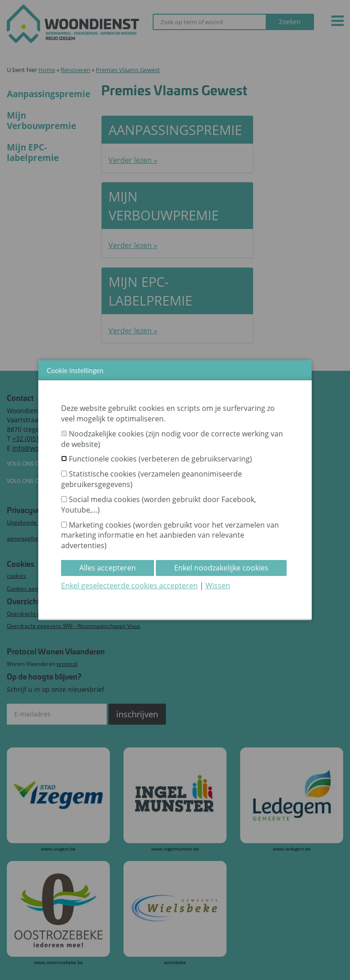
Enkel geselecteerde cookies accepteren (129, 586)
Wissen (218, 586)
